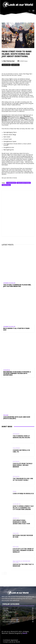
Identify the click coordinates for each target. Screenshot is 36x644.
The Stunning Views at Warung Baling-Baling (21, 437)
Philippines (16, 448)
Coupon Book (11, 183)
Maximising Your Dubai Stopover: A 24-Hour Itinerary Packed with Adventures (17, 373)
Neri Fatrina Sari (9, 61)
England (6, 415)
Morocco (16, 518)
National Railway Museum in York (23, 536)
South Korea (15, 65)
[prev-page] (3, 573)
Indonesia (16, 434)
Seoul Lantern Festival (24, 183)
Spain (15, 491)
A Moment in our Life (9, 283)
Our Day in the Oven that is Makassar (23, 565)
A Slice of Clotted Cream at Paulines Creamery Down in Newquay (23, 550)
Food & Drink (6, 65)
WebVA (25, 633)
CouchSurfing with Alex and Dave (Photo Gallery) (17, 418)
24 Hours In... (7, 370)
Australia (16, 461)
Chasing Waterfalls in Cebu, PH (21, 451)
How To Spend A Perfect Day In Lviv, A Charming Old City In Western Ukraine (23, 508)
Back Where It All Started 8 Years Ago (16, 329)
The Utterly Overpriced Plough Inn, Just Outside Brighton (17, 286)
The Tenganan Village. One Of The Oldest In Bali (23, 479)
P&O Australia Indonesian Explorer (21, 562)
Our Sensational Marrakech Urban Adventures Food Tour (21, 522)
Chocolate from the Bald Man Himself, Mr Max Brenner (23, 465)
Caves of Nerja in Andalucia (23, 494)
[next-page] (5, 573)
